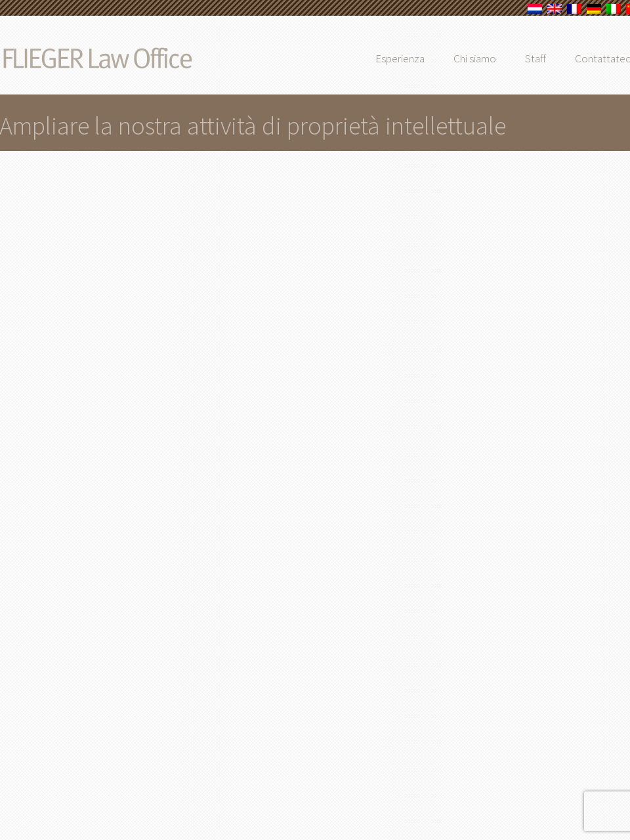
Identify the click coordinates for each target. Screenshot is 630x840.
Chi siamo (499, 58)
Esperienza (424, 58)
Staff (560, 58)
